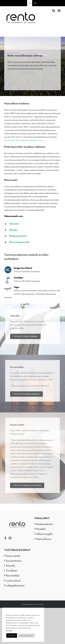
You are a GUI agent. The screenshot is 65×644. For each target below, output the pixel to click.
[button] (32, 224)
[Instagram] (10, 538)
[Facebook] (5, 538)
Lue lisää (9, 630)
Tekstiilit (10, 565)
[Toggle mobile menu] (59, 11)
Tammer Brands (38, 604)
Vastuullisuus (44, 539)
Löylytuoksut (13, 580)
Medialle (41, 529)
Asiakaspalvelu (45, 524)
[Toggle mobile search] (54, 11)
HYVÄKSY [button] (12, 635)
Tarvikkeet (12, 570)
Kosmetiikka (12, 575)
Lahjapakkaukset (15, 585)
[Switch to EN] (35, 3)
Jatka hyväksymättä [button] (26, 635)
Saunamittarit (13, 561)
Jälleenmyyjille (44, 534)
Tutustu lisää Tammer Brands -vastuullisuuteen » (24, 140)
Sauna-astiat (13, 556)
